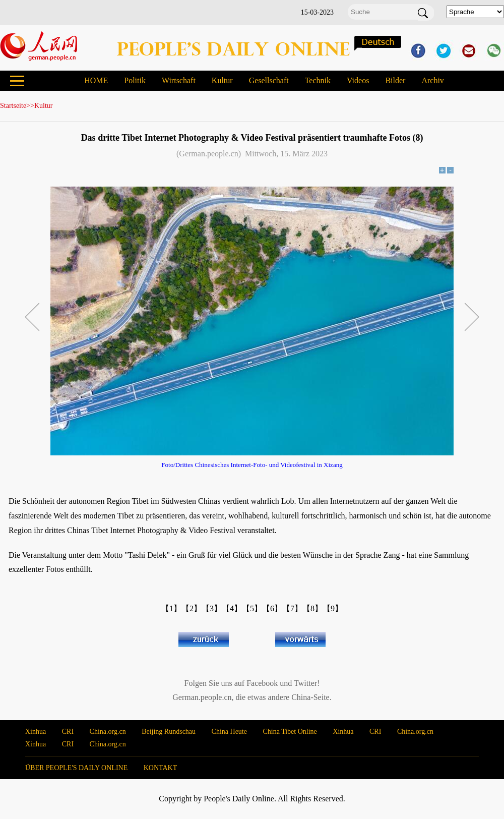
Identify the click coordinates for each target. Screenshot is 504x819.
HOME (96, 80)
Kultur (222, 80)
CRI (68, 732)
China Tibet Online (290, 732)
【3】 (212, 608)
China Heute (229, 732)
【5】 (252, 608)
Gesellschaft (269, 80)
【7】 (292, 608)
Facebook (262, 683)
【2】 (192, 608)
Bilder (395, 80)
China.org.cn (108, 732)
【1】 (171, 608)
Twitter (305, 683)
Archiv (432, 80)
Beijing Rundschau (169, 732)
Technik (318, 80)
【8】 (312, 608)
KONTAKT (161, 768)
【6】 (272, 608)
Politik (135, 80)
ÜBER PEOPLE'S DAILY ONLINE (76, 768)
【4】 (232, 608)
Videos (358, 80)
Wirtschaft (179, 80)
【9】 (333, 608)
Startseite (13, 106)
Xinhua (36, 732)
